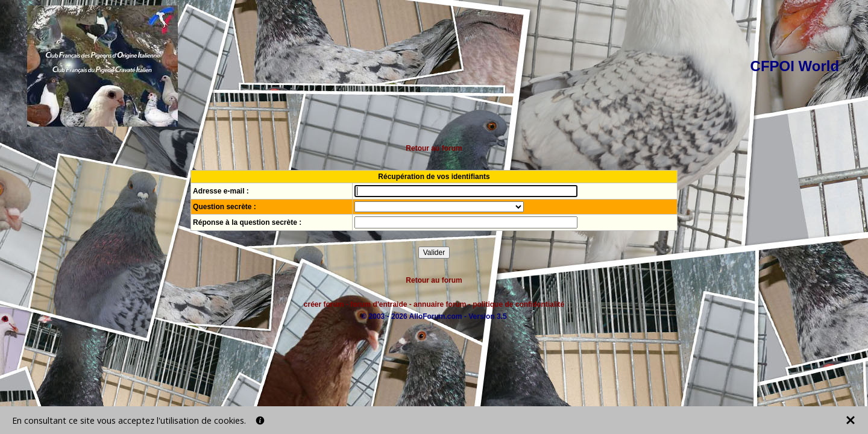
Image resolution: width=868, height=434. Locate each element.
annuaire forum (440, 304)
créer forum (324, 304)
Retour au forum (434, 148)
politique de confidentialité (518, 304)
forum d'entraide (379, 304)
